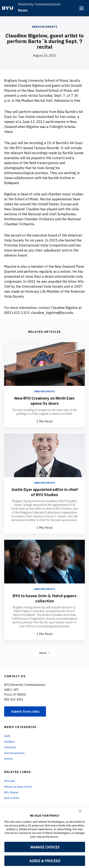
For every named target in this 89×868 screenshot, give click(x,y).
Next (45, 652)
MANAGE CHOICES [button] (45, 847)
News (23, 10)
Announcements (45, 27)
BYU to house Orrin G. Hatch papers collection (45, 598)
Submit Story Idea (26, 711)
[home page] (8, 8)
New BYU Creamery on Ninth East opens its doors (44, 401)
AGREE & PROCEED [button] (45, 861)
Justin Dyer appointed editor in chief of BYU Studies (45, 492)
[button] (80, 811)
